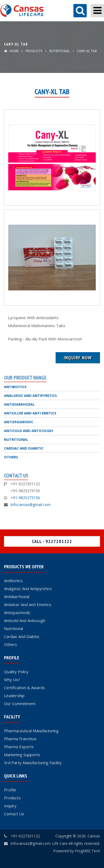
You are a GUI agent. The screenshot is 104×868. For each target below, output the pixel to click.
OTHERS (11, 457)
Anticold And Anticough (25, 620)
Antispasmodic (17, 612)
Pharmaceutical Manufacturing (31, 731)
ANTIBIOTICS (15, 387)
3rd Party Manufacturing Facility (33, 763)
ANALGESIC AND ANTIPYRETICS (30, 396)
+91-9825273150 (25, 498)
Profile (10, 790)
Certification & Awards (24, 688)
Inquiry (10, 806)
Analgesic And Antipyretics (28, 589)
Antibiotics (13, 581)
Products (34, 51)
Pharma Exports (19, 747)
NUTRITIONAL (59, 51)
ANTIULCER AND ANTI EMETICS (30, 413)
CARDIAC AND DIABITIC (24, 448)
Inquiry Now (78, 358)
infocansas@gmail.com (31, 505)
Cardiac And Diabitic (22, 636)
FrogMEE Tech (87, 851)
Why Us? (12, 680)
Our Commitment (20, 704)
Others (11, 644)
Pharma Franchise (20, 739)
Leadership (14, 696)
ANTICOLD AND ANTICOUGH (28, 431)
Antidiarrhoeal (17, 597)
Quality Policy (16, 672)
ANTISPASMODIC (19, 422)
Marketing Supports (22, 755)
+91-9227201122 (25, 836)
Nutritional (13, 628)
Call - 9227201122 (52, 541)
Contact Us (14, 814)
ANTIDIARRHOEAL (19, 404)
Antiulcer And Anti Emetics (28, 604)
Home (11, 51)
